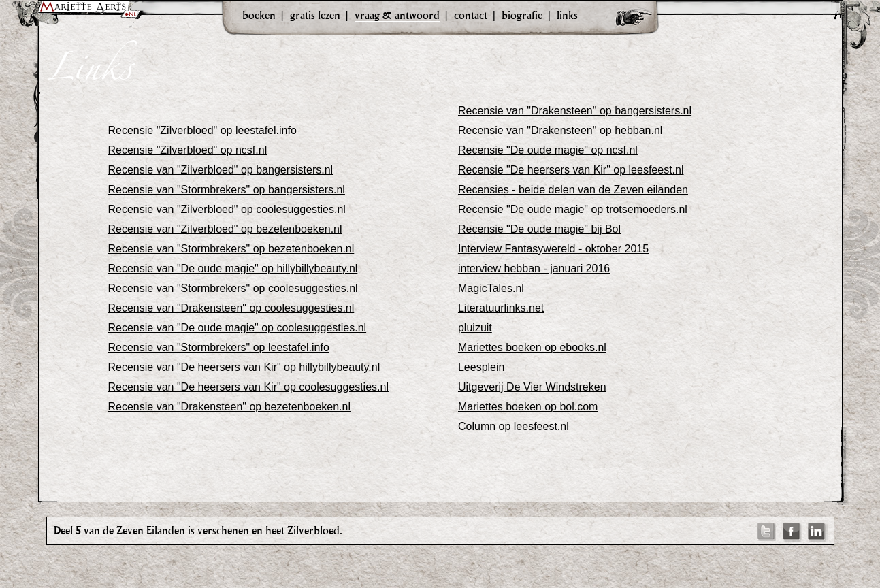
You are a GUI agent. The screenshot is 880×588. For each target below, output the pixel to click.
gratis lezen (315, 15)
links (567, 15)
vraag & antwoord (397, 15)
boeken (259, 15)
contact (471, 15)
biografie (522, 15)
